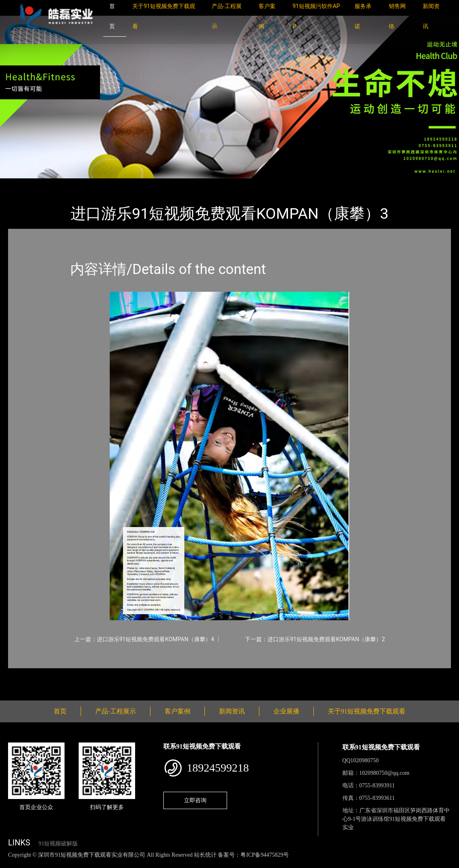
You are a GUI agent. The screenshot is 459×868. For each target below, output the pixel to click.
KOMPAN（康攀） (109, 184)
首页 (22, 184)
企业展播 (286, 711)
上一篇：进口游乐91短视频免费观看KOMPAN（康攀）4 (144, 639)
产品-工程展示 (56, 184)
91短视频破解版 (58, 844)
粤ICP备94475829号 (265, 855)
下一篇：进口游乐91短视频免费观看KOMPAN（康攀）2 (315, 639)
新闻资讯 (232, 711)
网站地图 (12, 863)
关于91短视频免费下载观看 (367, 711)
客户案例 (177, 711)
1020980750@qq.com (385, 773)
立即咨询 (195, 800)
